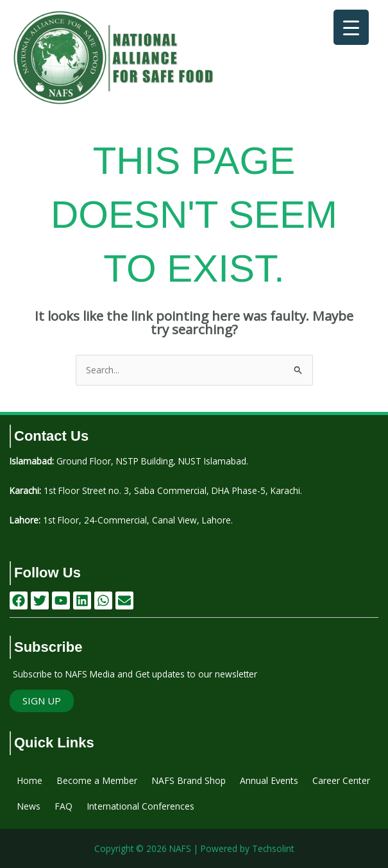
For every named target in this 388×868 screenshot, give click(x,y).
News (29, 806)
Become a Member (97, 780)
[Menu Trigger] (351, 27)
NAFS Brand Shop (189, 780)
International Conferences (140, 806)
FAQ (63, 806)
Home (30, 780)
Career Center (341, 780)
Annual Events (269, 780)
